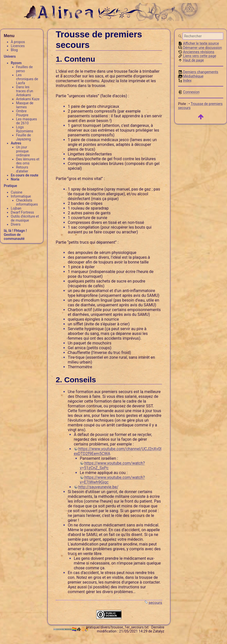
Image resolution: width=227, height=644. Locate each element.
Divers (16, 224)
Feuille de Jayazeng (23, 137)
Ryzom (16, 63)
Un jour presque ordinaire (23, 151)
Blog (14, 50)
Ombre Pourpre (22, 113)
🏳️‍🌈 (76, 629)
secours (155, 603)
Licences (18, 46)
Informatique (21, 196)
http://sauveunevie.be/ (98, 487)
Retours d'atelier (22, 169)
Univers (10, 56)
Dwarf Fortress (22, 212)
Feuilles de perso (24, 69)
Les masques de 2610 (26, 121)
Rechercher (180, 36)
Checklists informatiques (27, 202)
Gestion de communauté (14, 237)
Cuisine (17, 192)
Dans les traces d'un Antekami (25, 91)
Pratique (10, 186)
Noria (15, 179)
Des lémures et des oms (28, 161)
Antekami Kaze (28, 99)
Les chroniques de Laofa (27, 79)
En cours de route (25, 175)
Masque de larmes (25, 105)
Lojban (16, 208)
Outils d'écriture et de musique (25, 218)
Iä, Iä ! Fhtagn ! (15, 231)
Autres (16, 143)
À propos (18, 42)
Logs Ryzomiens (25, 129)
